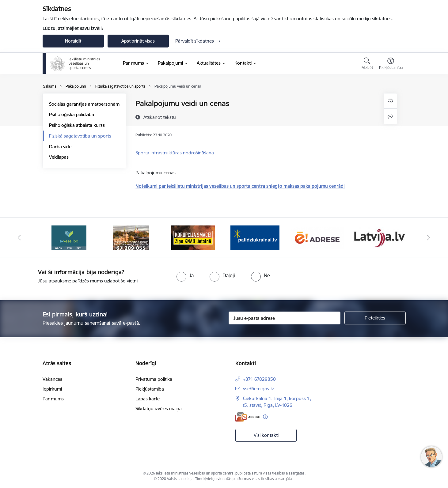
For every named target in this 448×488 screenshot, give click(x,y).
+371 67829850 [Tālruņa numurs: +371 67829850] (259, 379)
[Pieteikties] (375, 318)
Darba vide (60, 147)
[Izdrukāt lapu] (390, 101)
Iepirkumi (52, 389)
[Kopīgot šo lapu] (390, 116)
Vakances (52, 379)
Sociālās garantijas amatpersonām (84, 104)
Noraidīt (73, 41)
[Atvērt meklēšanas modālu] (367, 64)
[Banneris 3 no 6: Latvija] (69, 237)
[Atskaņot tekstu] (160, 117)
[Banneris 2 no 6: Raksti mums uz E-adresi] (379, 237)
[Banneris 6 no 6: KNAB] (255, 237)
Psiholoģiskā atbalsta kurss (77, 125)
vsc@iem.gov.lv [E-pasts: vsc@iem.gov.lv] (258, 389)
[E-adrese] (248, 417)
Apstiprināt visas (138, 41)
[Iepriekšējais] (19, 238)
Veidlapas (59, 157)
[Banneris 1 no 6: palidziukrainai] (317, 237)
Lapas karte (148, 399)
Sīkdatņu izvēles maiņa (159, 409)
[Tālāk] (429, 238)
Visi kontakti (266, 435)
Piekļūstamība (150, 389)
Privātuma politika (154, 379)
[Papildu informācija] (265, 417)
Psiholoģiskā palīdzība (72, 114)
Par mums (53, 399)
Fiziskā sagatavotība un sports (80, 136)
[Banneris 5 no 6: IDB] (193, 237)
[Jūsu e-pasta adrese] (285, 318)
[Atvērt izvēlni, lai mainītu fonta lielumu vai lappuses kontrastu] (391, 64)
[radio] (185, 275)
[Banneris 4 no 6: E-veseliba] (131, 237)
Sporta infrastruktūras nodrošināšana (175, 153)
